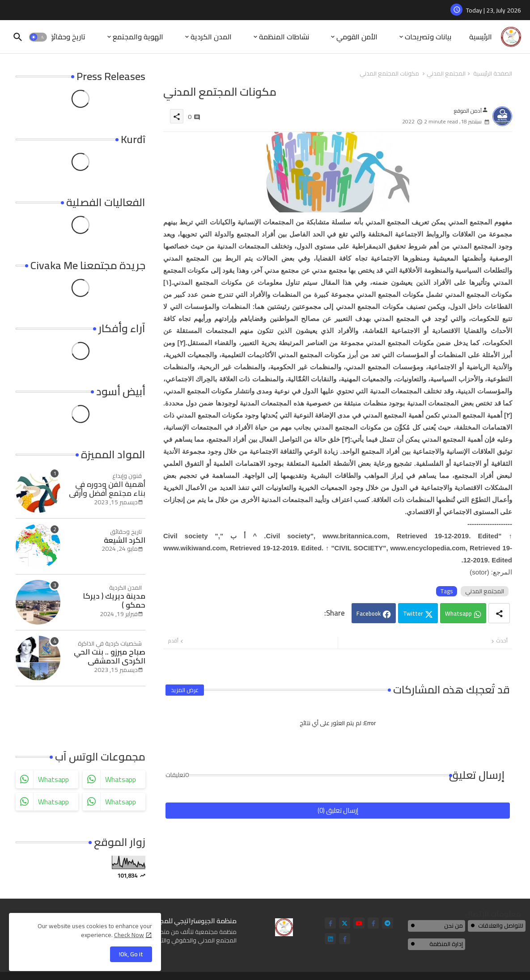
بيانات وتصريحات (428, 37)
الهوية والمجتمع (138, 37)
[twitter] (345, 923)
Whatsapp (458, 613)
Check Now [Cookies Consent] (129, 935)
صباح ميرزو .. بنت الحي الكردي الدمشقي (110, 657)
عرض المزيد (185, 690)
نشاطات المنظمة (284, 37)
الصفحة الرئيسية (493, 74)
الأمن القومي (357, 37)
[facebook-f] (330, 923)
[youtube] (359, 923)
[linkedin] (330, 939)
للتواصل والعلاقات (501, 925)
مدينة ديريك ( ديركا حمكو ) (114, 601)
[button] (38, 37)
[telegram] (388, 923)
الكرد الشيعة (125, 540)
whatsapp (53, 779)
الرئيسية (481, 37)
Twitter (413, 613)
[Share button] (499, 613)
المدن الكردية (211, 37)
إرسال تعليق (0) (338, 810)
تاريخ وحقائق (66, 37)
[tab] (481, 37)
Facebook (369, 613)
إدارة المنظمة (446, 944)
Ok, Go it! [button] (131, 954)
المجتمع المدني (446, 74)
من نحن (454, 925)
